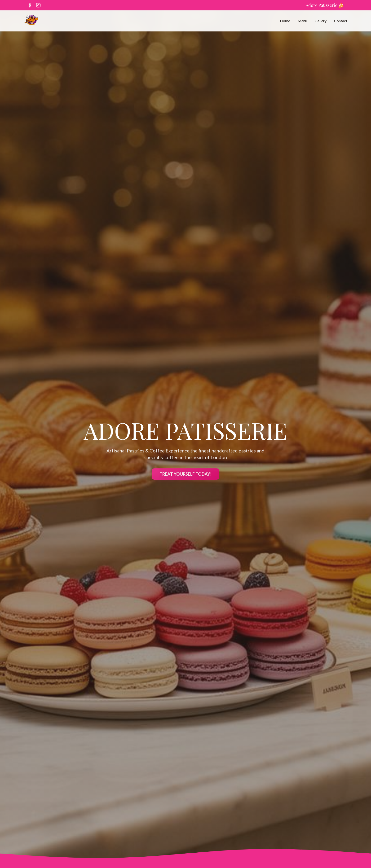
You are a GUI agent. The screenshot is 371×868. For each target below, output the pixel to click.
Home (285, 21)
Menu (302, 21)
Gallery (321, 21)
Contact (341, 21)
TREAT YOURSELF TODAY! (185, 476)
